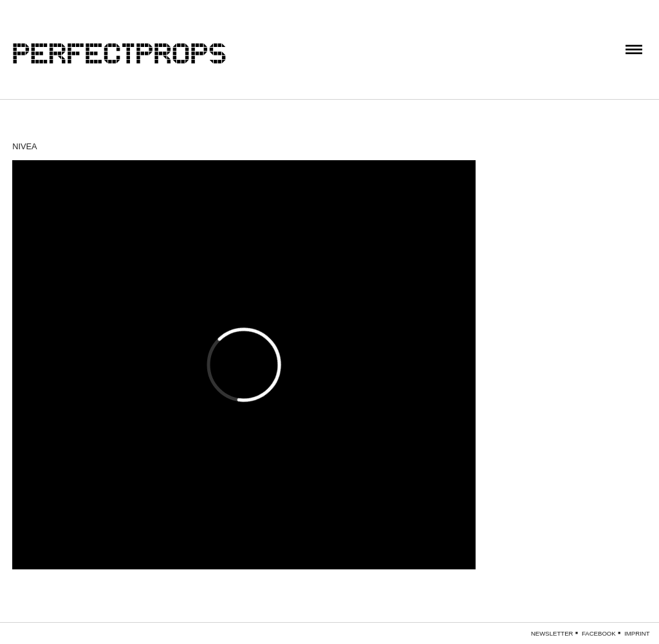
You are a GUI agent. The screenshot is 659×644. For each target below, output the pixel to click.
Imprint (637, 634)
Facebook (599, 634)
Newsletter (552, 634)
